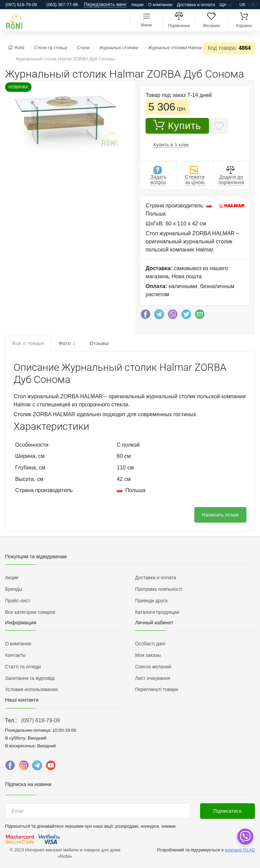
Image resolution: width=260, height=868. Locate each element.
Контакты (15, 655)
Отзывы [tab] (99, 343)
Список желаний (153, 667)
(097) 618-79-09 (40, 720)
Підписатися (227, 811)
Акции (137, 5)
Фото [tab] (67, 343)
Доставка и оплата (196, 5)
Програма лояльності (159, 589)
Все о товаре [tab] (28, 343)
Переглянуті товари (157, 689)
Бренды (14, 589)
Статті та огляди (23, 667)
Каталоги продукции (157, 612)
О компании (160, 5)
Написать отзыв (220, 515)
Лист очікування (153, 678)
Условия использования (31, 689)
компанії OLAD (240, 850)
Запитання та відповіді (30, 678)
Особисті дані (150, 644)
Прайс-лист (18, 601)
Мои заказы (148, 655)
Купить (177, 125)
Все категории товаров (30, 612)
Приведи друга (151, 601)
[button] (64, 118)
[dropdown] (245, 837)
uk (242, 5)
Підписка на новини (28, 784)
